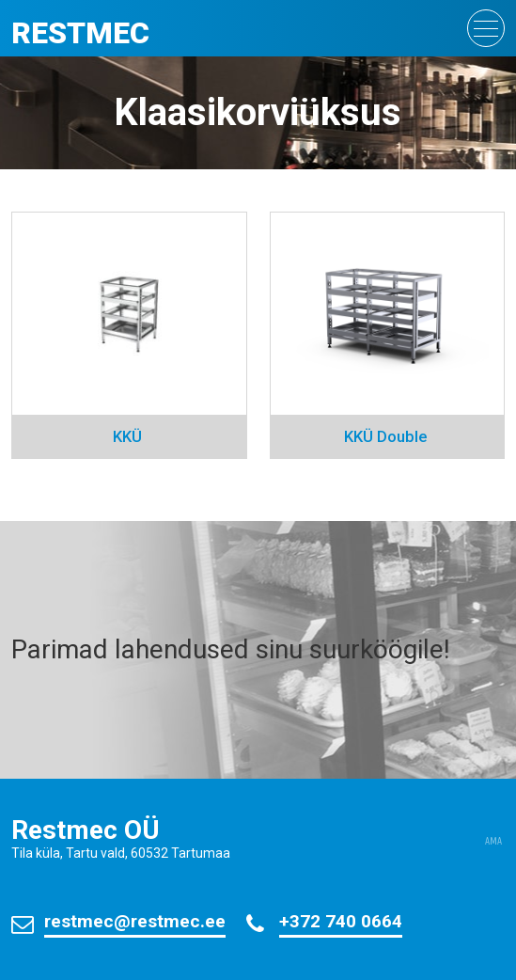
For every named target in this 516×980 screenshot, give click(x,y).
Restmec (80, 33)
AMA (493, 842)
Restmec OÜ (86, 830)
